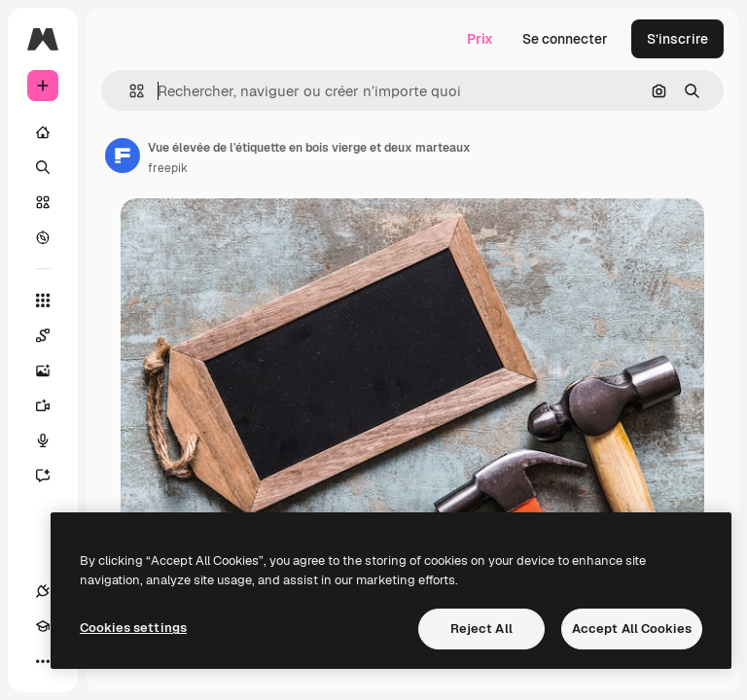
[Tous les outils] (43, 300)
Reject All (481, 629)
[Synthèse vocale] (53, 440)
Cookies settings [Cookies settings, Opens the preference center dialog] (133, 628)
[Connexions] (43, 591)
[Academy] (43, 626)
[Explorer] (43, 237)
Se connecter (565, 39)
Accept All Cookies (632, 629)
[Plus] (43, 661)
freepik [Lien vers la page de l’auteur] (168, 168)
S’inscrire (677, 39)
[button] (129, 91)
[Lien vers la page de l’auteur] (123, 156)
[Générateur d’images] (53, 370)
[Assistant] (53, 475)
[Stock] (43, 202)
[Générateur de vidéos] (53, 405)
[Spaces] (53, 335)
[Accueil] (43, 132)
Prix (480, 39)
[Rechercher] (43, 167)
